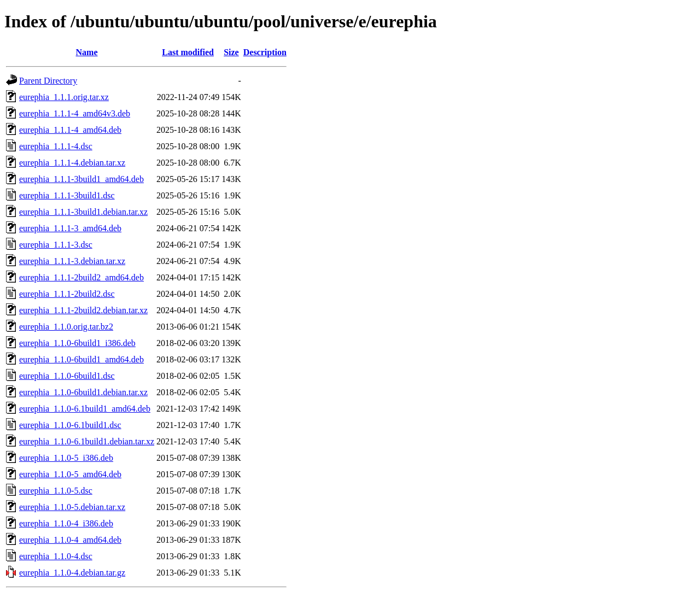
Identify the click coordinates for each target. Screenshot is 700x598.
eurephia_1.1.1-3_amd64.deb (70, 228)
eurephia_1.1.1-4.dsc (56, 146)
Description (265, 52)
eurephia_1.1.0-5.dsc (56, 491)
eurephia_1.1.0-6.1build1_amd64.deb (85, 409)
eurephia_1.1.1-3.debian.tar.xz (72, 261)
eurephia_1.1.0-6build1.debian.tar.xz (83, 392)
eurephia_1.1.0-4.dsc (56, 556)
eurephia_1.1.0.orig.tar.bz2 (66, 327)
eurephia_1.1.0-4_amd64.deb (70, 540)
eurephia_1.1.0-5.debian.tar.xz (72, 507)
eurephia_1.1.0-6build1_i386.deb (77, 343)
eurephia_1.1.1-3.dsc (56, 245)
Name (87, 52)
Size (231, 52)
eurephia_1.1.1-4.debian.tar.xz (72, 163)
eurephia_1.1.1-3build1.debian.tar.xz (83, 212)
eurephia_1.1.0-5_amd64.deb (70, 474)
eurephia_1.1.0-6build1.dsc (67, 376)
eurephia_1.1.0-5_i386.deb (66, 458)
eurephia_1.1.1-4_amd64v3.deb (75, 113)
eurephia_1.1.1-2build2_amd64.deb (81, 277)
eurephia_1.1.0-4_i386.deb (66, 523)
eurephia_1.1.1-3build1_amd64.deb (81, 179)
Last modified (188, 52)
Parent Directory (48, 81)
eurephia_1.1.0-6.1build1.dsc (70, 425)
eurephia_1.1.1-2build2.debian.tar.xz (83, 310)
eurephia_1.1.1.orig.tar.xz (64, 97)
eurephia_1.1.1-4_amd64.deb (70, 130)
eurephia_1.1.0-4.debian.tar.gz (72, 573)
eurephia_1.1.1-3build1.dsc (67, 195)
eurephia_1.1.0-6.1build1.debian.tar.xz (87, 441)
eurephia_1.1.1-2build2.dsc (67, 294)
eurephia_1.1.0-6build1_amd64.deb (81, 359)
